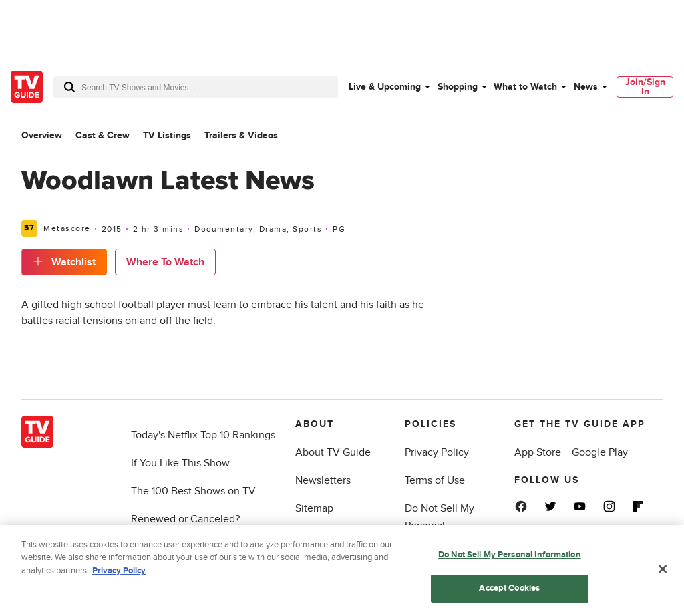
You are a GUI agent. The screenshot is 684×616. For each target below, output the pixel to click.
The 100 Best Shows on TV (193, 491)
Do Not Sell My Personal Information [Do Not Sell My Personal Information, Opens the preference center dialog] (510, 555)
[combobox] (196, 87)
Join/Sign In (645, 87)
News (586, 87)
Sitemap (314, 508)
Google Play (600, 452)
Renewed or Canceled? (185, 519)
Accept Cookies (509, 588)
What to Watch (525, 87)
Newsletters (323, 480)
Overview (42, 135)
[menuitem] (389, 87)
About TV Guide (333, 452)
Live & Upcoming (385, 87)
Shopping (458, 87)
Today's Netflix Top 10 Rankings (203, 435)
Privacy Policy (437, 452)
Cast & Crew (103, 135)
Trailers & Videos (241, 135)
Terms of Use (435, 480)
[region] (342, 571)
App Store (538, 452)
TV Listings (167, 135)
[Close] (663, 569)
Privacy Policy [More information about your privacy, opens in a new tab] (119, 571)
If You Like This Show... (184, 463)
